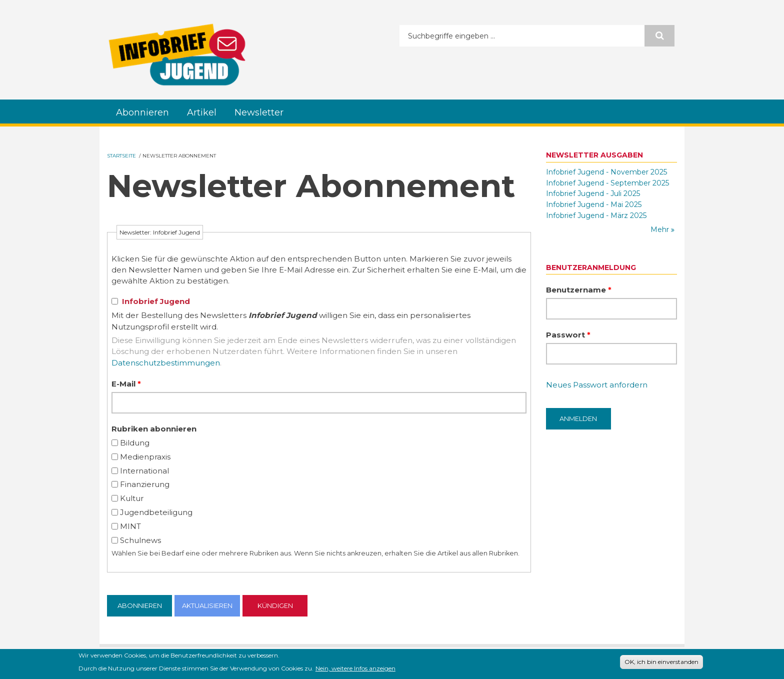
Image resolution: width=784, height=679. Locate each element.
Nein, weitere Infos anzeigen (355, 670)
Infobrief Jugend (156, 301)
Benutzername (579, 290)
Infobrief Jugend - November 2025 (606, 172)
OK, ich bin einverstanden (661, 664)
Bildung (135, 443)
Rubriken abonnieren (154, 429)
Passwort (568, 335)
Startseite (121, 156)
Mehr (661, 229)
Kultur (132, 498)
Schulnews (140, 540)
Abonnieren (142, 112)
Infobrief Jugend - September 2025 (607, 183)
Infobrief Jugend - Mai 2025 (594, 204)
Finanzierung (145, 484)
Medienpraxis (145, 457)
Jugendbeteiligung (156, 512)
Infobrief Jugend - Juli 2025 (593, 193)
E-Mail (126, 384)
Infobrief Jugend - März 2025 (596, 215)
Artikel (202, 112)
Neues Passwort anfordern (597, 385)
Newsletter (259, 112)
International (144, 471)
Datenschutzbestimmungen (166, 363)
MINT (130, 526)
